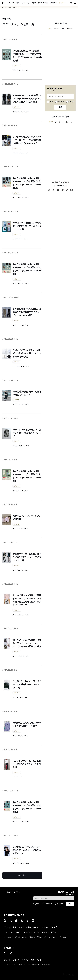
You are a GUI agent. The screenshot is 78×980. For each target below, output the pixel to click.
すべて (49, 29)
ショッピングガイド (10, 964)
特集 (18, 3)
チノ (20, 7)
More (62, 3)
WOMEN (61, 102)
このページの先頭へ (12, 892)
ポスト (19, 932)
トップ (4, 7)
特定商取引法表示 (47, 964)
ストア (34, 3)
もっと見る (22, 875)
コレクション (9, 932)
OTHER (71, 102)
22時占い (54, 3)
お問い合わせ (63, 937)
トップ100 (44, 927)
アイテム (16, 960)
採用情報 (17, 937)
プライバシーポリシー (50, 937)
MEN (51, 102)
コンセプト (41, 960)
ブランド (7, 960)
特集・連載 (12, 7)
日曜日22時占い (32, 927)
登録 (60, 107)
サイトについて (8, 937)
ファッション (59, 122)
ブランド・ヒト (43, 3)
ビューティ (25, 3)
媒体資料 (25, 937)
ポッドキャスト (43, 932)
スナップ (53, 927)
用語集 (54, 932)
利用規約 (39, 937)
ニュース (11, 3)
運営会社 (32, 937)
